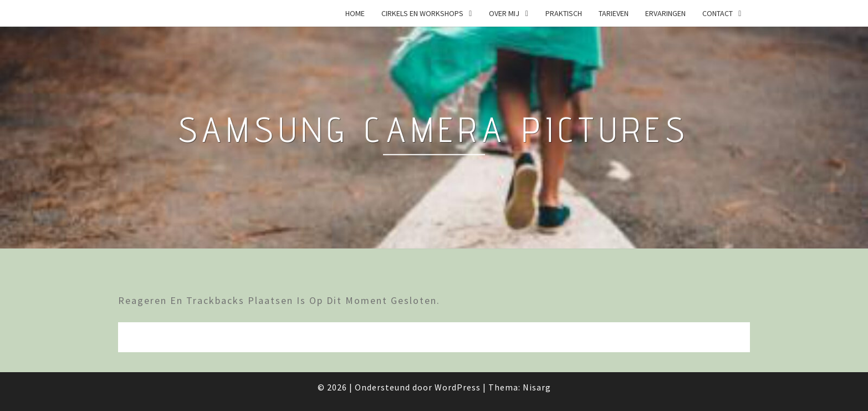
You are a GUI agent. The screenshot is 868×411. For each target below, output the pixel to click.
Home (355, 13)
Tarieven (614, 13)
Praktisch (564, 13)
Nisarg (537, 387)
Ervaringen (665, 13)
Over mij (504, 13)
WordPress (458, 387)
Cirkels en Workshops (422, 13)
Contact (718, 13)
